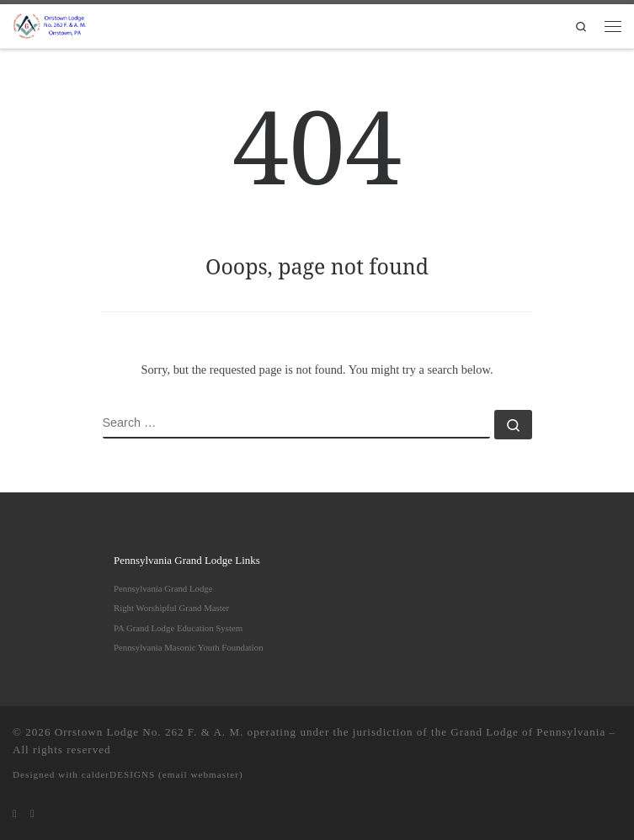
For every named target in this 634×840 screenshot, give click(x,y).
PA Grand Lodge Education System (178, 628)
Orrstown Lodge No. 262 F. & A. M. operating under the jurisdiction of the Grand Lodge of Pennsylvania (330, 732)
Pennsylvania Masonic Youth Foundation (189, 647)
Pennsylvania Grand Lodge (163, 588)
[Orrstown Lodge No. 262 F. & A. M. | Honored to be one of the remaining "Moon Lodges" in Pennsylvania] (51, 24)
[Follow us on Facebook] (32, 814)
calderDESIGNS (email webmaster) (162, 774)
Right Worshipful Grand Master (171, 608)
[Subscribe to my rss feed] (15, 814)
